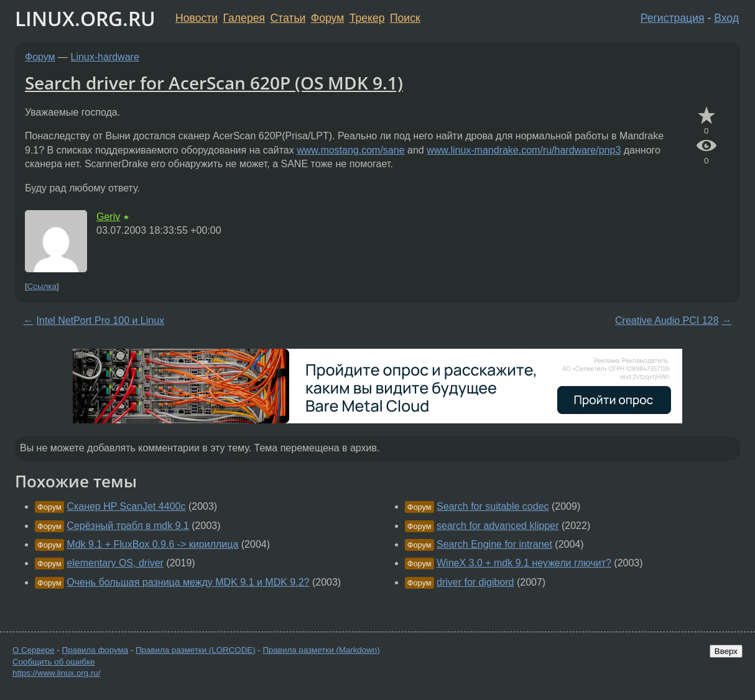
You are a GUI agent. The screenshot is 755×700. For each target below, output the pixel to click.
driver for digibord (475, 582)
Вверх (726, 651)
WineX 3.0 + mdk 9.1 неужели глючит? (524, 563)
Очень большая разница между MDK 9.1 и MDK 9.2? (188, 582)
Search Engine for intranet (494, 544)
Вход (726, 18)
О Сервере (34, 650)
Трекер (367, 18)
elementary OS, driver (115, 563)
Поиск (405, 18)
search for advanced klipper (498, 526)
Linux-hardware (105, 57)
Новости (197, 18)
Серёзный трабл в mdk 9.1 (128, 526)
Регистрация (673, 18)
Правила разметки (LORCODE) (196, 650)
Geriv (108, 217)
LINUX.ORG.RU (85, 18)
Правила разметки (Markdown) (321, 650)
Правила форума (95, 650)
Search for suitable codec (493, 506)
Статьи (288, 18)
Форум (327, 18)
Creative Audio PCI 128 (667, 320)
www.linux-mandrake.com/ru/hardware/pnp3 (524, 150)
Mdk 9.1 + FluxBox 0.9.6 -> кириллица (152, 544)
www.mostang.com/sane (350, 150)
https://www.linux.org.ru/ (56, 673)
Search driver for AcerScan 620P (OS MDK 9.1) (214, 83)
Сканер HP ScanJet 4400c (126, 506)
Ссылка (42, 286)
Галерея (244, 18)
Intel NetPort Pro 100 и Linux (101, 320)
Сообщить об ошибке (54, 662)
